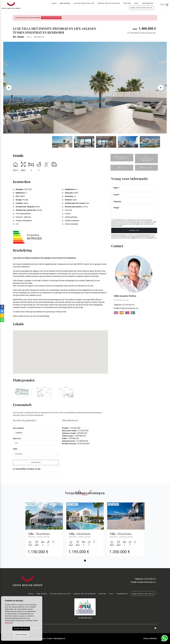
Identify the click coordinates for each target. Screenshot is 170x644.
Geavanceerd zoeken (51, 18)
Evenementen (148, 4)
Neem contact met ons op (142, 8)
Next (162, 88)
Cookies (50, 638)
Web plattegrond (59, 638)
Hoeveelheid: (18, 428)
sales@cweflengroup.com (143, 582)
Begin (54, 4)
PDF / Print (146, 168)
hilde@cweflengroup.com (126, 308)
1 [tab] (85, 561)
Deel (122, 168)
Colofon (36, 638)
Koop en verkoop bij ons (84, 4)
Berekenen (36, 463)
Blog (136, 4)
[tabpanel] (44, 531)
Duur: (15, 449)
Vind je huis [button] (65, 4)
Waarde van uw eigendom (109, 4)
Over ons (127, 4)
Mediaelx (154, 638)
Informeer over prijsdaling (142, 33)
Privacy (43, 638)
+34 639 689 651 (124, 305)
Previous (8, 88)
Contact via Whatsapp (122, 158)
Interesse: (17, 438)
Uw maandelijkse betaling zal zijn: (27, 469)
